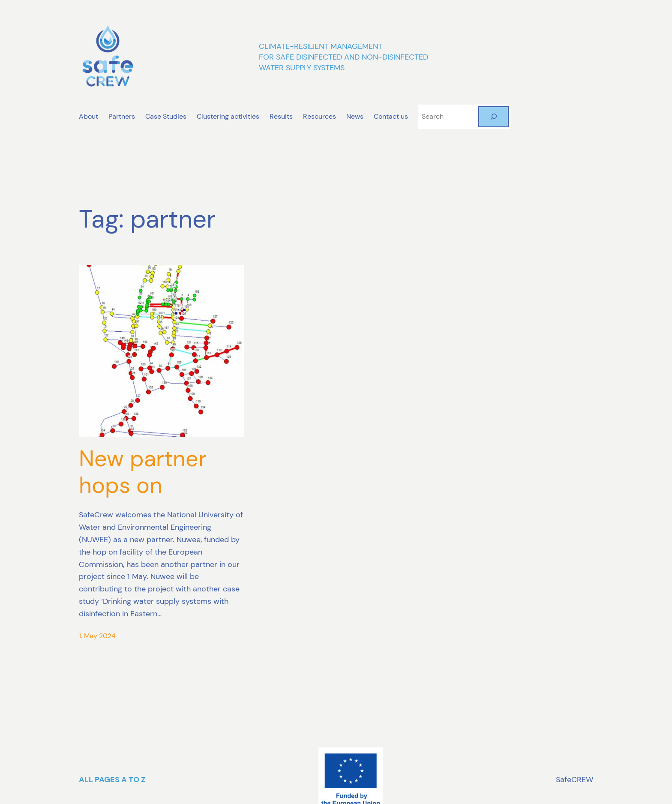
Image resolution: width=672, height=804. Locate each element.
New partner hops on (143, 472)
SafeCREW (574, 780)
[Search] (493, 117)
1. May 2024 (97, 636)
